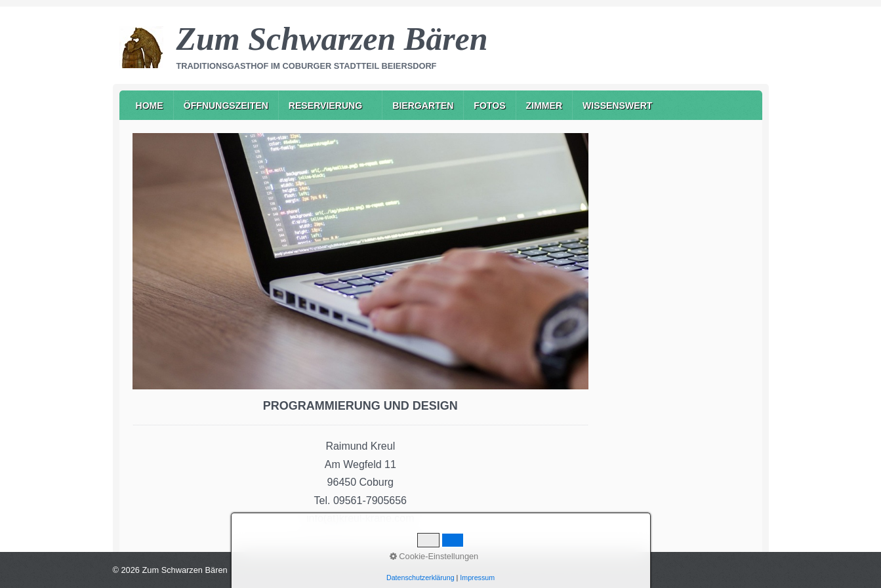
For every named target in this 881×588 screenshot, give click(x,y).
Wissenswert (617, 106)
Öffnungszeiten (226, 106)
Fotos (489, 106)
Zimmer (544, 106)
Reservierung (325, 106)
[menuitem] (150, 105)
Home (150, 106)
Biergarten (423, 106)
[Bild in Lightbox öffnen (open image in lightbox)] (361, 261)
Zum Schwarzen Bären (332, 39)
